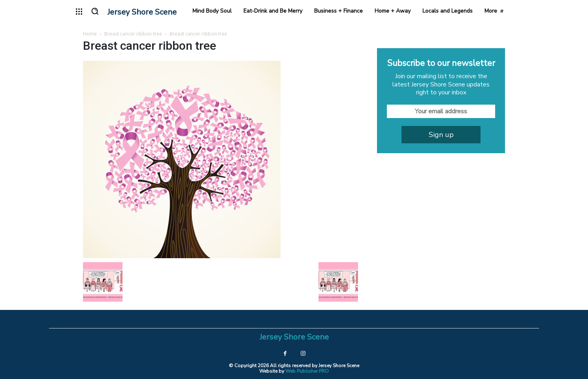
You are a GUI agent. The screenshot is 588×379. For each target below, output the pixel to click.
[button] (95, 11)
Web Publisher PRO (307, 371)
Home (90, 34)
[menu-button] (79, 11)
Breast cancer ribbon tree (133, 34)
